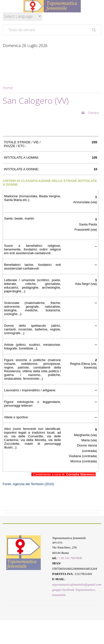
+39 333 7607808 (70, 558)
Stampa (90, 113)
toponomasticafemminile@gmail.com (77, 584)
